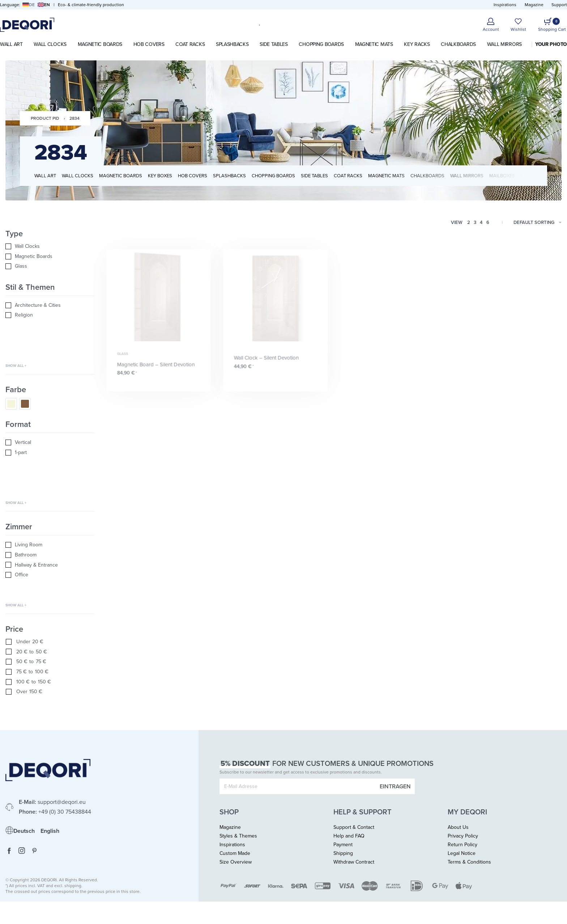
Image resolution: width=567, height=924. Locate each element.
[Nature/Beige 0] (11, 404)
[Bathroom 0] (50, 555)
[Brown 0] (25, 404)
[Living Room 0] (50, 545)
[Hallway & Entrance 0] (50, 565)
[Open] (518, 25)
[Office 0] (50, 575)
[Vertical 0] (50, 442)
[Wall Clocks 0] (50, 246)
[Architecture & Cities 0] (50, 305)
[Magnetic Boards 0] (50, 257)
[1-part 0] (50, 453)
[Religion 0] (50, 315)
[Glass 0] (50, 266)
